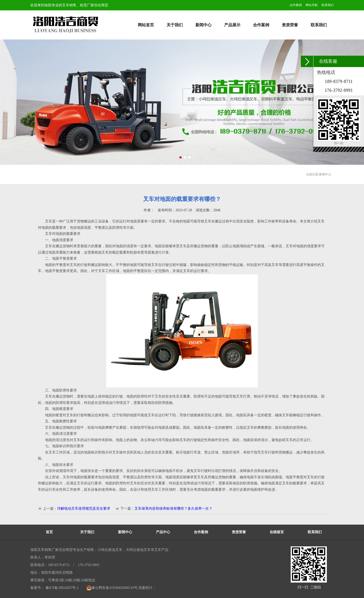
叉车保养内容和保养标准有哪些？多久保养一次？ (173, 509)
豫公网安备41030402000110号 (112, 588)
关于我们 (175, 25)
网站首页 (146, 25)
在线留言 (277, 532)
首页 (49, 532)
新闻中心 (203, 25)
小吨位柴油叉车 (110, 550)
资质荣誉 (290, 25)
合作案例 (296, 5)
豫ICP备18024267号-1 (62, 588)
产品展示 (232, 25)
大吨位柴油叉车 (138, 550)
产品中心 (163, 532)
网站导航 (312, 5)
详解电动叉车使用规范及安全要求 (84, 509)
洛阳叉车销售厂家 (44, 550)
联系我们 (328, 5)
